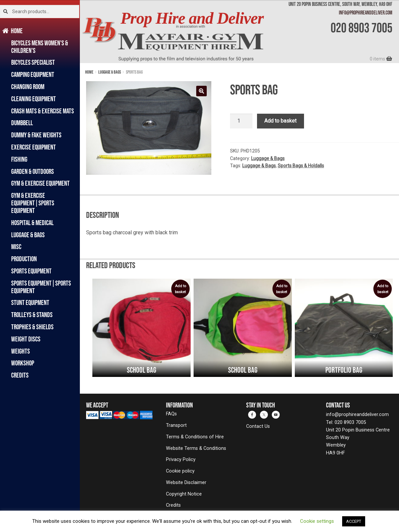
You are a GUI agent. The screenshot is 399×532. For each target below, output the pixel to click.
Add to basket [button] (180, 289)
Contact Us (258, 426)
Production (24, 259)
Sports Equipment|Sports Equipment (41, 287)
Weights (21, 351)
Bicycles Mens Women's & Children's (40, 47)
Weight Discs (26, 339)
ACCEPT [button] (354, 521)
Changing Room (28, 87)
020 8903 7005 (362, 28)
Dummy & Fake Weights (36, 135)
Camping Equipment (33, 74)
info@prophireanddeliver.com (366, 12)
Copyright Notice (184, 494)
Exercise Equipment (34, 147)
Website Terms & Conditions (196, 448)
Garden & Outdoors (33, 171)
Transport (176, 425)
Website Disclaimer (186, 483)
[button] (201, 91)
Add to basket (280, 121)
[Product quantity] (241, 121)
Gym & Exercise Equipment (40, 183)
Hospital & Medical (32, 223)
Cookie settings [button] (317, 521)
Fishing (19, 159)
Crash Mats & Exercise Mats (43, 111)
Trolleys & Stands (32, 315)
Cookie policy (180, 471)
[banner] (239, 32)
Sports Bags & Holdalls (301, 166)
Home (17, 31)
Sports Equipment (31, 271)
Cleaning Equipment (34, 99)
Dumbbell (22, 123)
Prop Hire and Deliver (192, 18)
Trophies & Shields (32, 327)
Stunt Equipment (30, 302)
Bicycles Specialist (33, 62)
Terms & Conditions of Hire (195, 437)
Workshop (23, 363)
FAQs (171, 414)
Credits (20, 375)
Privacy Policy (181, 460)
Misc (16, 247)
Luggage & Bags (28, 235)
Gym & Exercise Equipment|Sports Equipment (33, 203)
